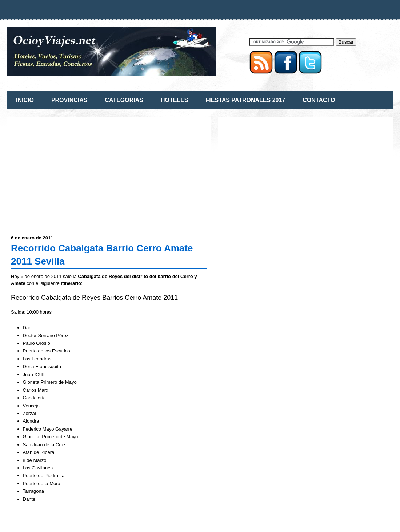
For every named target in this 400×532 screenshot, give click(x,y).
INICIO (25, 100)
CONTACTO (319, 100)
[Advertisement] (72, 171)
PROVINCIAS (69, 100)
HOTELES (175, 100)
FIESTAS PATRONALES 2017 (246, 100)
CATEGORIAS (124, 100)
